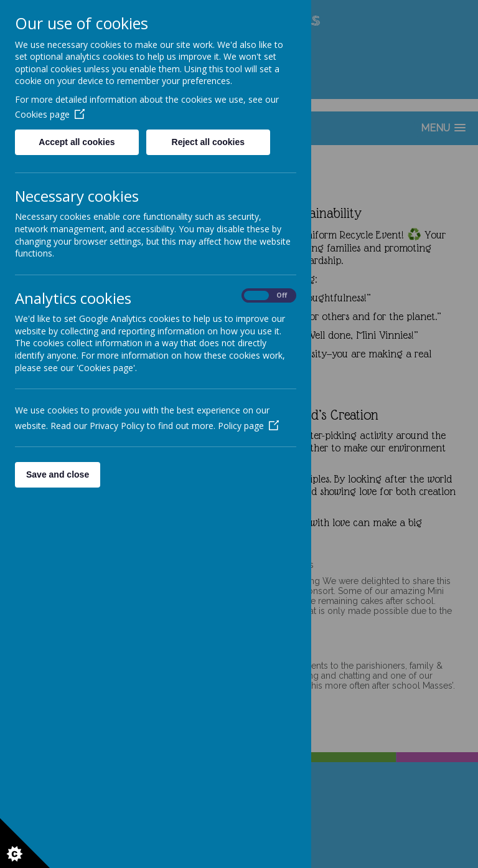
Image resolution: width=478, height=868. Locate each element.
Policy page (248, 426)
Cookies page (50, 114)
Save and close (58, 474)
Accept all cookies (77, 142)
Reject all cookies (209, 142)
